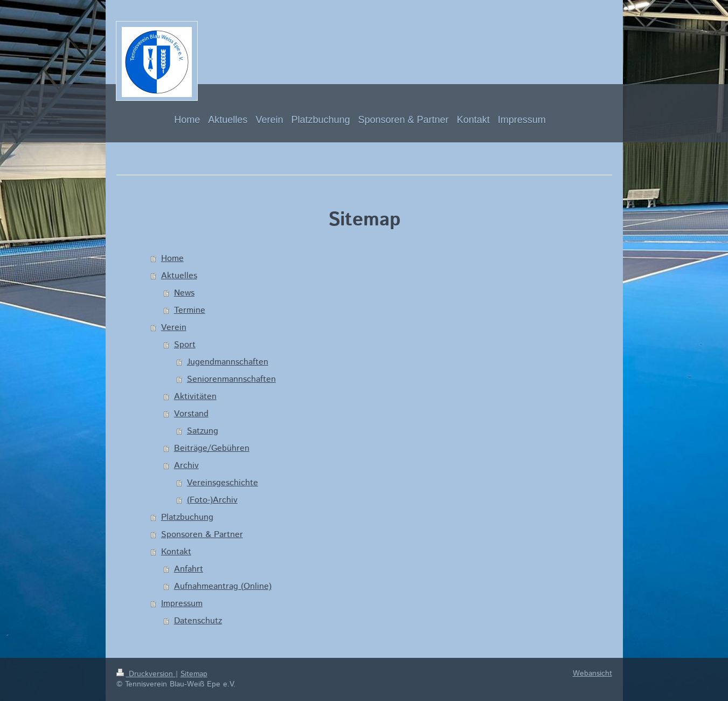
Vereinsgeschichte (223, 483)
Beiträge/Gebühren (212, 448)
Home (172, 259)
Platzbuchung (187, 517)
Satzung (203, 431)
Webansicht (592, 673)
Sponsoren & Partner (202, 535)
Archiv (186, 466)
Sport (185, 345)
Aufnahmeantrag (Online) (223, 586)
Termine (190, 310)
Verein (174, 328)
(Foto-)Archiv (212, 500)
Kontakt (176, 552)
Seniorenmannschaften (231, 379)
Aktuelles (179, 276)
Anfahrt (189, 569)
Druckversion (146, 674)
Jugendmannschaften (228, 362)
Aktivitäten (195, 397)
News (184, 293)
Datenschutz (198, 621)
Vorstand (191, 414)
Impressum (182, 604)
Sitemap (194, 674)
